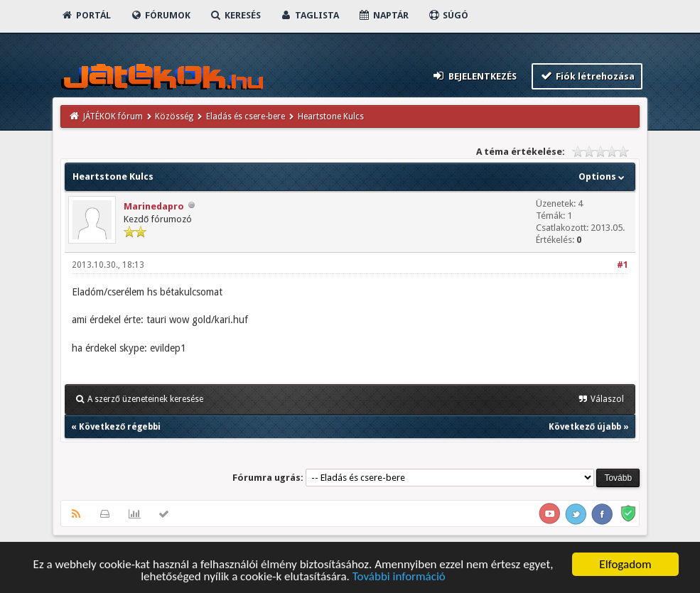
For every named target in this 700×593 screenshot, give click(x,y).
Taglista (309, 15)
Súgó (448, 15)
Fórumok (160, 15)
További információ (399, 578)
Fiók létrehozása (587, 76)
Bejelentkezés (474, 76)
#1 (623, 265)
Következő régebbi (120, 427)
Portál (86, 15)
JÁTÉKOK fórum (113, 116)
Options (603, 176)
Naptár (383, 15)
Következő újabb (585, 427)
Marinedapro (154, 206)
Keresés (235, 15)
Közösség (174, 116)
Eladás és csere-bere (246, 116)
